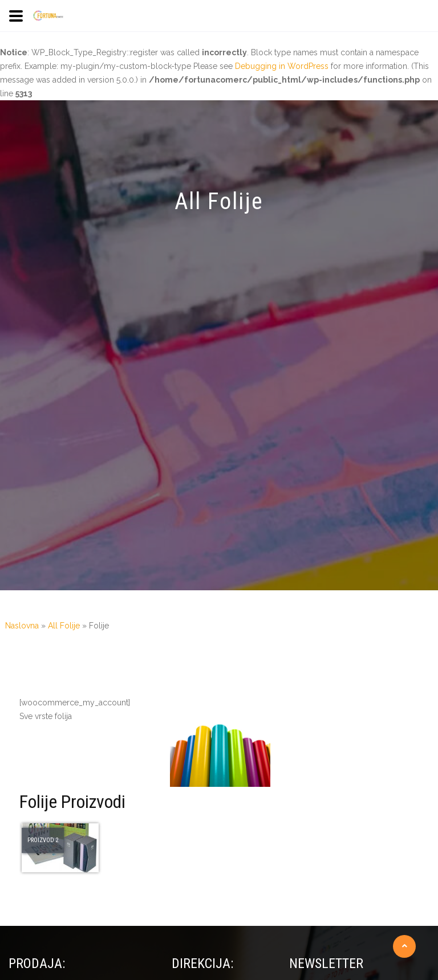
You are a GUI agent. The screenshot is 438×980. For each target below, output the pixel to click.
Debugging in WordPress (282, 66)
